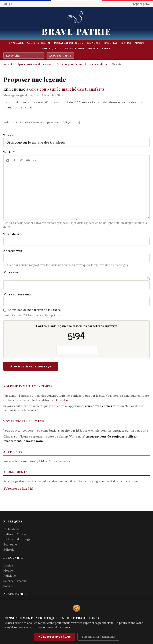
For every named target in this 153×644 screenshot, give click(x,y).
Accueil (8, 64)
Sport (106, 48)
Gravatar (62, 400)
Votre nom (12, 272)
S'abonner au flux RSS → (20, 489)
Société (93, 48)
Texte (8, 152)
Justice (126, 43)
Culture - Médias (39, 43)
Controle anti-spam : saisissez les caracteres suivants (77, 333)
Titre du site (13, 234)
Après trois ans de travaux (34, 64)
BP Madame (16, 43)
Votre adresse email (19, 294)
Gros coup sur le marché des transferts (82, 64)
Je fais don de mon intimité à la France (34, 310)
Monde (139, 43)
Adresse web (13, 251)
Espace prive (141, 4)
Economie (93, 43)
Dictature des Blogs (69, 43)
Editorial (111, 43)
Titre (7, 135)
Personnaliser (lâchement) (98, 637)
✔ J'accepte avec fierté (54, 637)
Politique (50, 48)
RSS (6, 4)
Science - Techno (72, 48)
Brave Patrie (76, 31)
